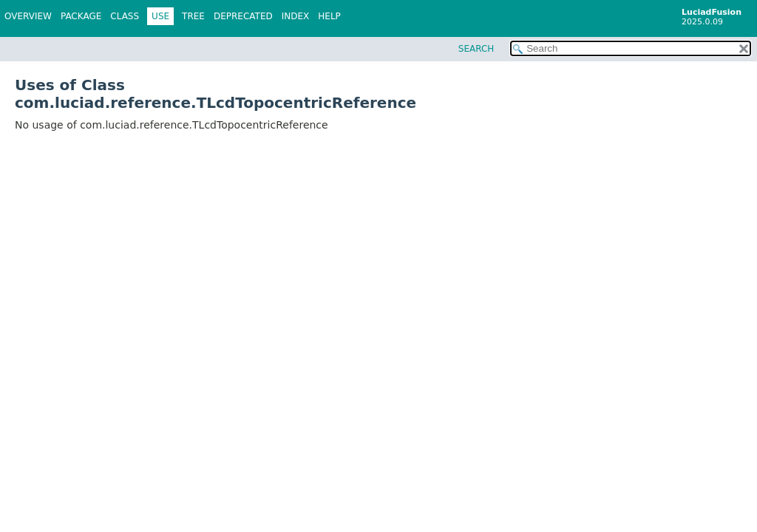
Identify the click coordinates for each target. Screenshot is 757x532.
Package (81, 16)
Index (296, 16)
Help (329, 16)
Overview (28, 16)
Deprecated (243, 16)
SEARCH (476, 49)
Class (125, 16)
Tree (193, 16)
